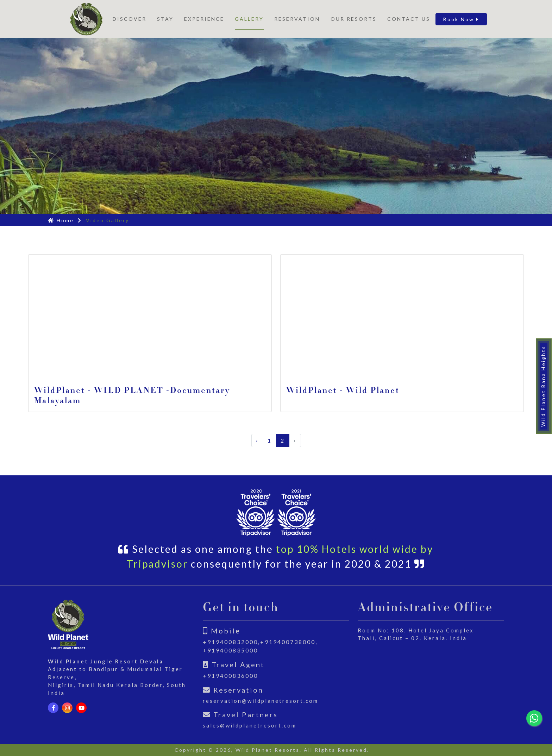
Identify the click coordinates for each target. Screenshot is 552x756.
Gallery (249, 19)
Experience (204, 19)
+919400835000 (230, 650)
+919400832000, (231, 642)
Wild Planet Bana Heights (543, 386)
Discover (130, 19)
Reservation (297, 19)
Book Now (461, 19)
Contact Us (409, 19)
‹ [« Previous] (257, 440)
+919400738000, (289, 642)
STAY (165, 19)
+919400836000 (230, 676)
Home (61, 220)
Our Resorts (354, 19)
